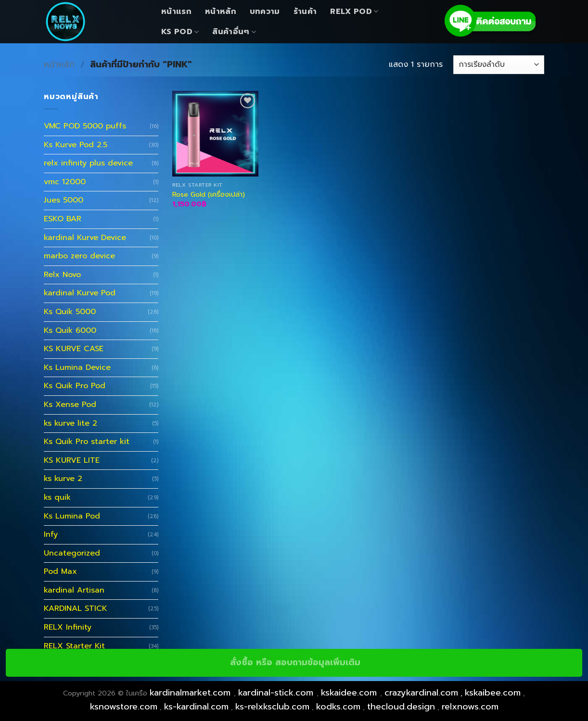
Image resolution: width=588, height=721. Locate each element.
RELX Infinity (68, 627)
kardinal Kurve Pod (80, 293)
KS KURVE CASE (74, 349)
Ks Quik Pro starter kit (87, 442)
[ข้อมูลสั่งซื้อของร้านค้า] (499, 65)
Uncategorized (72, 553)
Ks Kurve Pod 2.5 (76, 145)
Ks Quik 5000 (70, 312)
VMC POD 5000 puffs (85, 126)
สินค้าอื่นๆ (234, 32)
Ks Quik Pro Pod (75, 386)
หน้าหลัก (221, 12)
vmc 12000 (65, 182)
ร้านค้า (305, 12)
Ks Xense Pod (70, 405)
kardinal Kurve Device (85, 238)
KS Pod (180, 32)
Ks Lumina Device (77, 367)
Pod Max (60, 571)
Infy (51, 534)
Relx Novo (62, 275)
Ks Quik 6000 (70, 330)
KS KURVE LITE (72, 460)
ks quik (57, 497)
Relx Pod (354, 12)
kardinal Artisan (74, 590)
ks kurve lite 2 (70, 423)
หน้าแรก (176, 12)
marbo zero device (79, 256)
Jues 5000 (64, 200)
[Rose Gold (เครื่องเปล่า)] (215, 134)
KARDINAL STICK (76, 608)
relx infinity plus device (88, 163)
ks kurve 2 (63, 479)
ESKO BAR (63, 219)
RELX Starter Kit (74, 646)
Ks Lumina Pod (72, 516)
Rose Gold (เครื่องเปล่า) (209, 195)
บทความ (265, 12)
